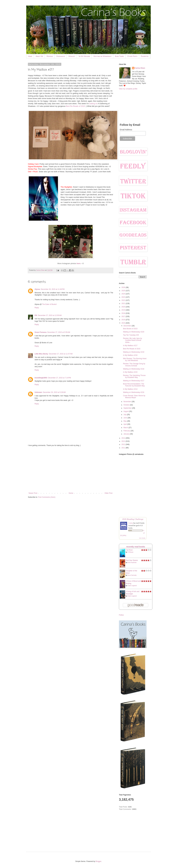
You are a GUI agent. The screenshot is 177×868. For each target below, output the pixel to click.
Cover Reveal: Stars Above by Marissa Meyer (134, 397)
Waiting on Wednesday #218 (134, 369)
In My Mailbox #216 (130, 355)
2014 (124, 438)
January (127, 434)
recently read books (136, 547)
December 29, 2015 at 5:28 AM (54, 392)
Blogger (98, 861)
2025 (124, 291)
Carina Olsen (140, 68)
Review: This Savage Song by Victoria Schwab (134, 365)
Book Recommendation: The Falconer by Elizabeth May (134, 385)
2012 (124, 444)
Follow (121, 615)
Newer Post (33, 493)
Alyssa (37, 289)
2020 (124, 307)
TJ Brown (130, 552)
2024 (124, 294)
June (125, 418)
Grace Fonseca (41, 332)
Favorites (145, 56)
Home (30, 56)
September (128, 408)
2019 (124, 310)
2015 (124, 323)
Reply (37, 308)
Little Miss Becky (41, 354)
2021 (124, 303)
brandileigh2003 (41, 378)
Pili (36, 315)
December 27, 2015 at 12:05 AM (50, 315)
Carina (131, 523)
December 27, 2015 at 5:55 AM (59, 332)
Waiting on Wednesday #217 (134, 381)
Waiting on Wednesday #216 (134, 392)
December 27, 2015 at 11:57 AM (61, 354)
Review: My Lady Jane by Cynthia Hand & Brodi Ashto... (133, 340)
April (125, 424)
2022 (124, 300)
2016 (124, 320)
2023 (124, 297)
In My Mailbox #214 (130, 389)
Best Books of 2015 (130, 329)
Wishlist (72, 56)
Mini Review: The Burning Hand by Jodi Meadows (135, 360)
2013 (124, 441)
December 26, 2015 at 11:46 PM (53, 289)
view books (142, 538)
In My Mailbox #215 (130, 372)
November (128, 402)
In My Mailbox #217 (130, 346)
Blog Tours (119, 56)
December (128, 326)
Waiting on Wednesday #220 (134, 332)
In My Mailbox (84, 56)
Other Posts (132, 56)
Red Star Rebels (132, 560)
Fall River (129, 550)
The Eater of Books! (49, 304)
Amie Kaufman (132, 563)
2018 (124, 313)
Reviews (50, 56)
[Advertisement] (71, 469)
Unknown (38, 392)
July (125, 415)
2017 (124, 316)
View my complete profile (128, 89)
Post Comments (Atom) (47, 497)
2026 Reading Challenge (133, 519)
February (127, 431)
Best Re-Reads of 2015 (75, 106)
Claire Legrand (132, 586)
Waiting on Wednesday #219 (134, 352)
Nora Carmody (132, 575)
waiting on (93, 104)
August (126, 411)
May (125, 421)
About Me (39, 56)
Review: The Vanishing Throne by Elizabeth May (134, 376)
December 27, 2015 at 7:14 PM (59, 378)
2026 (124, 287)
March (126, 428)
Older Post (108, 493)
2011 (124, 448)
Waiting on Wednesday (102, 56)
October (127, 405)
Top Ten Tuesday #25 (131, 335)
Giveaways (61, 56)
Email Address (126, 130)
